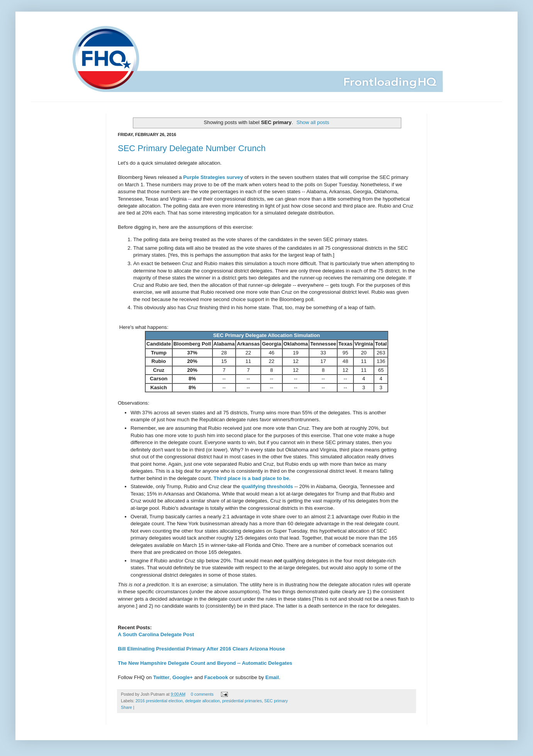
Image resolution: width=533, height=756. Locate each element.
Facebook (216, 677)
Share (126, 707)
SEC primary (276, 701)
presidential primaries (242, 701)
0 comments (202, 694)
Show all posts (313, 122)
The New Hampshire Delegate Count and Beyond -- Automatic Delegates (205, 663)
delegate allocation (202, 701)
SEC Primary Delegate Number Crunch (192, 148)
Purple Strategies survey (213, 177)
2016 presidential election (159, 701)
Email (272, 677)
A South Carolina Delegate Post (156, 634)
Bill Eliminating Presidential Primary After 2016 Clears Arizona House (201, 649)
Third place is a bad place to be (251, 478)
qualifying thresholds (267, 486)
